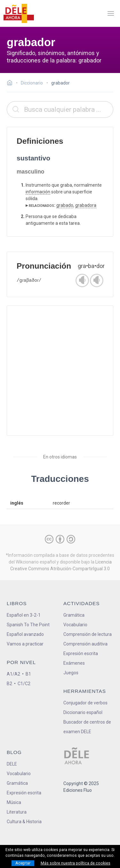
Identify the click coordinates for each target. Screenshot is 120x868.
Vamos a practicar (25, 644)
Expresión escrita (81, 653)
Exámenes (74, 663)
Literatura (17, 812)
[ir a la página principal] (19, 13)
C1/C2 (24, 684)
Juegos (71, 673)
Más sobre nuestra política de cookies (76, 863)
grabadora (86, 205)
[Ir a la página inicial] (11, 84)
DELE (12, 764)
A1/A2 (13, 674)
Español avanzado (25, 634)
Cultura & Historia (24, 822)
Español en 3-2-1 (24, 615)
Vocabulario (75, 625)
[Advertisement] (60, 371)
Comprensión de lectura (88, 634)
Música (14, 802)
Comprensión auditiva (85, 644)
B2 (9, 684)
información (38, 192)
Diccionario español (83, 712)
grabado (65, 205)
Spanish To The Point (28, 625)
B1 (28, 674)
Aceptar (23, 863)
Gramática (74, 615)
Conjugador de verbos (85, 703)
